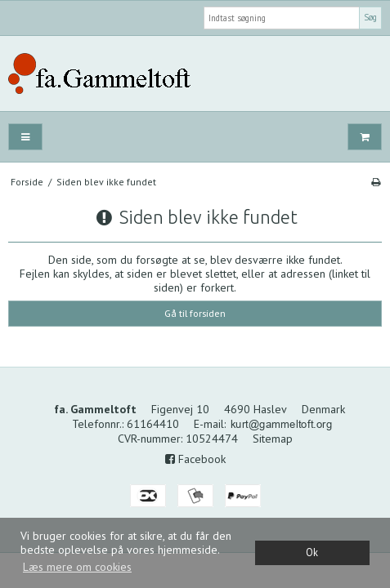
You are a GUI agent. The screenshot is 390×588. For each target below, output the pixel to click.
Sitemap (273, 439)
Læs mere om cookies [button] (77, 567)
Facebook (195, 459)
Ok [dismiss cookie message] (312, 552)
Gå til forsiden (195, 313)
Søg (370, 17)
